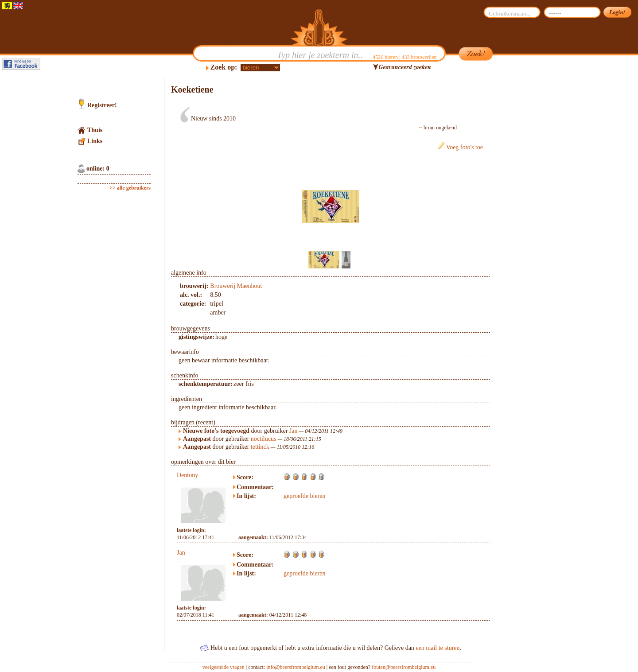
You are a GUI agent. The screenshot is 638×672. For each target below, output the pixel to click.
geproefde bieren (304, 496)
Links (95, 141)
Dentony (187, 475)
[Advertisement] (532, 211)
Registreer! (102, 105)
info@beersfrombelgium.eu (296, 667)
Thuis (95, 130)
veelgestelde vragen (224, 667)
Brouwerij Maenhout (236, 286)
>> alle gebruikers (130, 188)
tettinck (260, 447)
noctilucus (264, 439)
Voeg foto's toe (465, 147)
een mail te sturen (438, 648)
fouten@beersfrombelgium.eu (404, 667)
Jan (294, 431)
